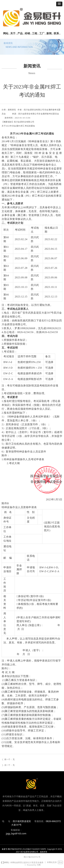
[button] (59, 4)
